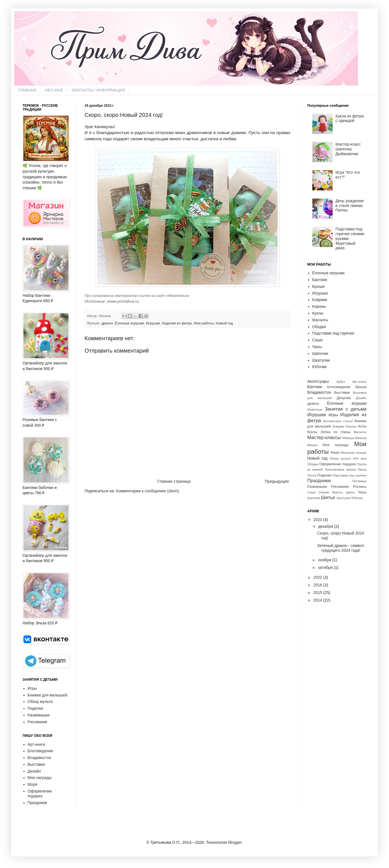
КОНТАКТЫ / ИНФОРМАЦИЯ (98, 90)
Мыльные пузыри (354, 453)
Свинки (324, 492)
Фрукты (337, 492)
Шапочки (320, 353)
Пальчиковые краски (340, 469)
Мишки (312, 445)
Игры (32, 688)
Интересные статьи (338, 421)
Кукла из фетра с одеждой (350, 118)
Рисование (38, 722)
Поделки (35, 708)
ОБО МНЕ (54, 90)
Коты (362, 426)
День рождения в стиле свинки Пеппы (350, 206)
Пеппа (312, 475)
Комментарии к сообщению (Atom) (147, 491)
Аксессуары (318, 381)
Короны (319, 306)
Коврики (320, 300)
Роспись (360, 487)
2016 (318, 585)
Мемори (348, 438)
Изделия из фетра (177, 323)
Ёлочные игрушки (130, 323)
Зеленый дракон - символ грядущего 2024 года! (341, 548)
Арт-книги (37, 744)
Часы (317, 347)
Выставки (36, 764)
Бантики (320, 280)
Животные (315, 409)
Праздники (37, 803)
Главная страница (174, 481)
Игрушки (153, 323)
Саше (318, 340)
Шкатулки (321, 360)
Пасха (362, 469)
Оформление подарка (40, 794)
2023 (318, 520)
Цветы (350, 492)
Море (33, 784)
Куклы (318, 313)
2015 (318, 593)
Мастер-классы (324, 438)
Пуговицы (359, 481)
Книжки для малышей (47, 695)
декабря (325, 526)
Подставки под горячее (333, 333)
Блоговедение (41, 751)
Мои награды (40, 778)
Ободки (319, 327)
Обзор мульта (40, 702)
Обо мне (360, 459)
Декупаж (344, 398)
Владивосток (39, 758)
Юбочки (320, 367)
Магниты (320, 320)
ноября (324, 560)
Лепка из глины (335, 432)
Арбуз (341, 382)
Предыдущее (277, 481)
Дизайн (34, 771)
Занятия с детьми (346, 409)
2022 (318, 577)
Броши (319, 286)
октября (325, 567)
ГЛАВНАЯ (27, 90)
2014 (318, 600)
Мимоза (361, 438)
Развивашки (39, 715)
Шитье (328, 498)
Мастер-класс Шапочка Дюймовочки (348, 149)
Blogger (235, 842)
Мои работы (204, 323)
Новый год (224, 323)
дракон (107, 323)
